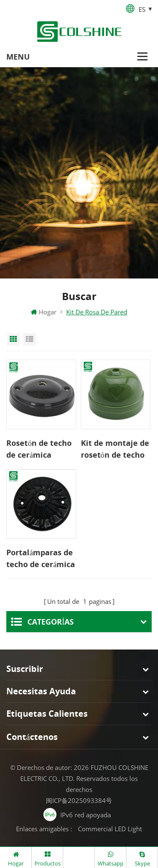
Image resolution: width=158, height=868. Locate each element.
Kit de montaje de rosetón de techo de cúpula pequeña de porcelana (115, 449)
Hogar (44, 312)
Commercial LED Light (110, 829)
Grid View (13, 339)
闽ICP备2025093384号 (79, 800)
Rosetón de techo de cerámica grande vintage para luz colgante (39, 449)
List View (29, 339)
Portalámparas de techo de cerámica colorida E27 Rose (41, 559)
